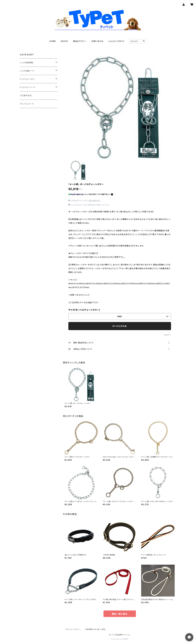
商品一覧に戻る (120, 614)
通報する (168, 335)
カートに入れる (120, 326)
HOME (53, 41)
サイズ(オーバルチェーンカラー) (84, 310)
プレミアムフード (27, 104)
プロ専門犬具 (26, 96)
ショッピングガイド (116, 41)
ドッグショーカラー (28, 79)
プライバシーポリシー (73, 629)
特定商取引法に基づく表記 (96, 629)
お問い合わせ (97, 41)
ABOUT (64, 41)
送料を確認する (94, 201)
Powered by (120, 639)
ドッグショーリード (27, 87)
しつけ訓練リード (27, 71)
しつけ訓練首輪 (26, 63)
